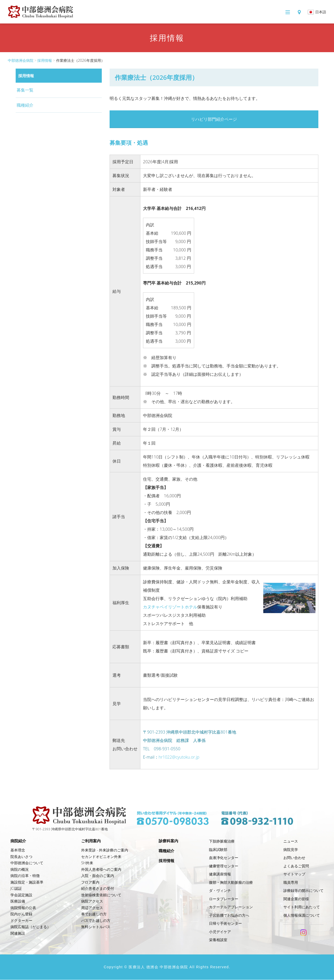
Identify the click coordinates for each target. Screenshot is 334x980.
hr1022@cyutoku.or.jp (179, 758)
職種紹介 (25, 105)
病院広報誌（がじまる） (31, 927)
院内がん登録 (21, 914)
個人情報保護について (302, 915)
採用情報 (45, 60)
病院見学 (291, 850)
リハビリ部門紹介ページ (214, 119)
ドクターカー (21, 921)
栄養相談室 (218, 940)
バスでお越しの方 (96, 921)
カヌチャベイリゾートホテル (170, 607)
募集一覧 (25, 90)
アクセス (294, 12)
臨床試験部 (218, 850)
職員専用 (291, 883)
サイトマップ (294, 874)
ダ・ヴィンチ (220, 891)
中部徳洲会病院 (21, 60)
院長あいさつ (21, 857)
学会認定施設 (21, 895)
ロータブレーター (224, 899)
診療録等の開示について (303, 891)
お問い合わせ (294, 858)
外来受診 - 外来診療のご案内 (104, 850)
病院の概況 (20, 870)
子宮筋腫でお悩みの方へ (229, 915)
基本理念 (18, 850)
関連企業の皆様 (296, 899)
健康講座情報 (220, 874)
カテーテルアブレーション (231, 907)
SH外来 (87, 863)
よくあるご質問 (296, 866)
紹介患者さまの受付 (97, 889)
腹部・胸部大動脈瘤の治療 (231, 883)
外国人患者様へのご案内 (101, 870)
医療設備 (18, 901)
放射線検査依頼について (101, 895)
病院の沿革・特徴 (25, 876)
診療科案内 (169, 841)
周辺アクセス (92, 908)
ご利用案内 (91, 841)
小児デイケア (220, 932)
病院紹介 (19, 841)
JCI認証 (16, 889)
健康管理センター (224, 866)
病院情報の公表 (23, 908)
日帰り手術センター (226, 924)
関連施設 (18, 933)
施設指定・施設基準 (27, 882)
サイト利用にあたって (302, 907)
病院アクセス (92, 901)
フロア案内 (90, 882)
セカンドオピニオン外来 (101, 857)
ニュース (291, 841)
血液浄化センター (224, 858)
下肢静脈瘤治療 (222, 841)
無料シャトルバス (96, 927)
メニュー (266, 12)
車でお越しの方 (94, 914)
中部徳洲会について (27, 863)
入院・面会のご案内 (97, 876)
